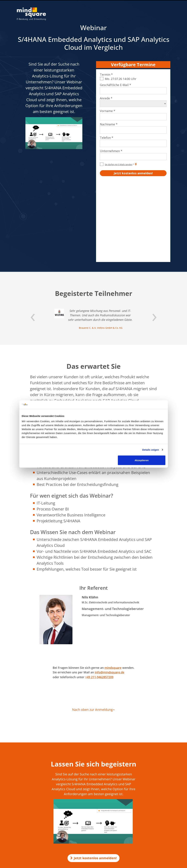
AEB (26, 819)
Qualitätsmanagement (36, 822)
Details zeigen (151, 450)
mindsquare (113, 590)
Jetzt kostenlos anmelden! (93, 781)
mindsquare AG (45, 832)
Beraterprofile (31, 826)
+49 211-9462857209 (99, 600)
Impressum (30, 812)
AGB (26, 815)
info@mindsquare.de (110, 595)
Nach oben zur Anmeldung (93, 632)
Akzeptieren (142, 460)
